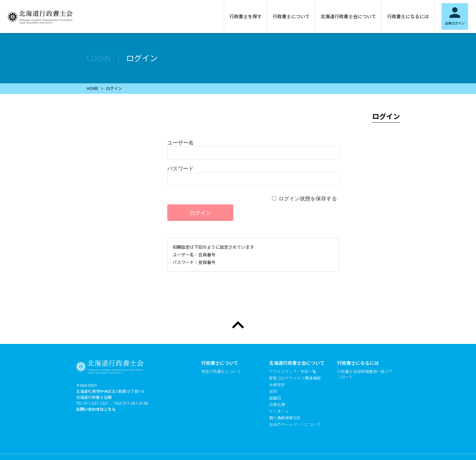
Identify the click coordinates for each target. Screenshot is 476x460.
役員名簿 (277, 405)
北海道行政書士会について (348, 16)
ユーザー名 (180, 143)
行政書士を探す (246, 16)
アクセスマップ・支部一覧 (293, 372)
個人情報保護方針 (285, 418)
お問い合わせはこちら (96, 409)
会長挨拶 (277, 385)
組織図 (275, 398)
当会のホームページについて (295, 425)
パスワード (180, 168)
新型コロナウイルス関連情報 (295, 378)
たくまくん (279, 411)
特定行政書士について (221, 372)
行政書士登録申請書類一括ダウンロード (365, 374)
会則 (273, 392)
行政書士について (291, 16)
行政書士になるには (408, 16)
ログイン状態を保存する (308, 198)
